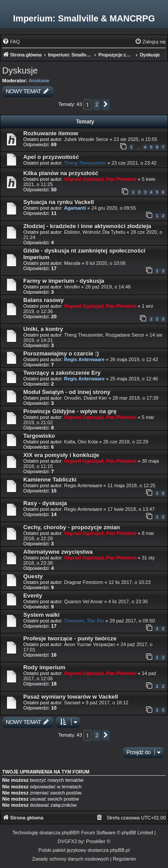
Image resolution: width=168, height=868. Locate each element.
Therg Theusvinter (85, 163)
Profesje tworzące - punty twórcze (70, 638)
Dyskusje (20, 70)
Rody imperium (44, 667)
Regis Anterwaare (84, 359)
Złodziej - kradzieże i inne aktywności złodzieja (87, 226)
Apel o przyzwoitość (51, 157)
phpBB (69, 833)
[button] (106, 105)
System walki (41, 615)
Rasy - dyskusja (45, 503)
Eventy (33, 596)
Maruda (72, 263)
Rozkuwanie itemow (51, 133)
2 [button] (97, 104)
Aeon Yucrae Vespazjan (90, 644)
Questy (33, 576)
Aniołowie (39, 81)
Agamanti (75, 208)
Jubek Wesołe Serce (86, 139)
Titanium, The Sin (84, 621)
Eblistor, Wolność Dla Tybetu (95, 232)
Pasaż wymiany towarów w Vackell (71, 697)
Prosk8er (96, 841)
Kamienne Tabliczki (50, 480)
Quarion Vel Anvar (84, 601)
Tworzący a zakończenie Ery (62, 373)
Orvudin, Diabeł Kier (86, 398)
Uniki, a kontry (43, 329)
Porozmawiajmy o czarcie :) (61, 353)
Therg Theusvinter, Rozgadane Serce (104, 335)
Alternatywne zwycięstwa (58, 552)
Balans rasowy (43, 300)
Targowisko (39, 436)
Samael (72, 703)
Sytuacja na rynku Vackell (59, 202)
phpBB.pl (120, 850)
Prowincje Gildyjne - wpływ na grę (70, 411)
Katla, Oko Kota (81, 442)
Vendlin (72, 287)
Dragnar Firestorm (84, 582)
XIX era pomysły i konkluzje (61, 455)
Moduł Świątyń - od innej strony (67, 392)
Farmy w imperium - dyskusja (64, 281)
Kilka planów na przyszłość (61, 173)
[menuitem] (11, 42)
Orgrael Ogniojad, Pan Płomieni (100, 179)
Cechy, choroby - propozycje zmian (71, 527)
